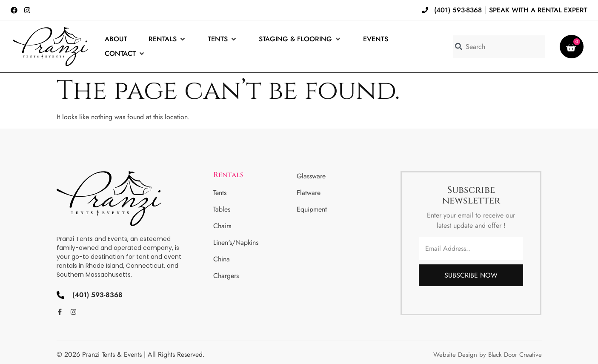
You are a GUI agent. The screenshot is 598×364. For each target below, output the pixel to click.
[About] (116, 39)
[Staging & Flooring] (300, 39)
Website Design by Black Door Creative (488, 355)
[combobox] (499, 47)
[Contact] (125, 54)
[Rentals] (167, 39)
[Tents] (223, 39)
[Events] (376, 39)
